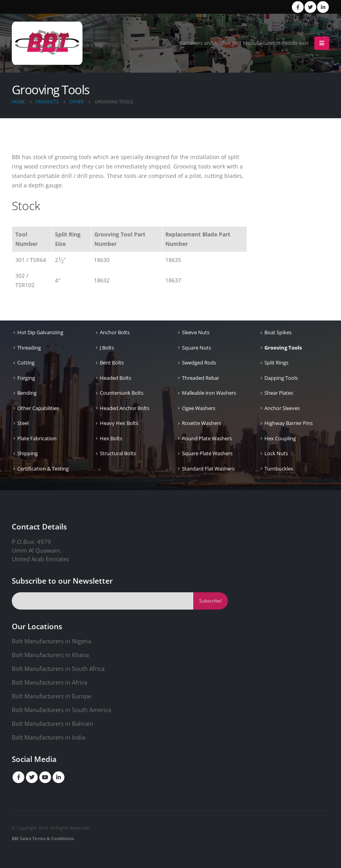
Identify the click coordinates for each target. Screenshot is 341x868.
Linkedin (59, 777)
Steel (23, 423)
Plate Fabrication (37, 438)
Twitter (32, 777)
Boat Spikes (278, 332)
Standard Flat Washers (208, 469)
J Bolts (107, 348)
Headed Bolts (115, 378)
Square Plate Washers (207, 453)
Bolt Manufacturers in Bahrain (52, 723)
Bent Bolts (112, 363)
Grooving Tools (283, 348)
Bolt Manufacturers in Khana (50, 655)
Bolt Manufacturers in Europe (51, 696)
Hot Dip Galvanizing (40, 332)
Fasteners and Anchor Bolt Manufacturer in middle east (244, 43)
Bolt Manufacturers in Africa (49, 682)
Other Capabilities (38, 408)
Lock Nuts (276, 453)
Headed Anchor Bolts (125, 408)
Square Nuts (196, 348)
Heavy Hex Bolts (119, 423)
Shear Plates (279, 393)
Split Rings (276, 363)
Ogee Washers (199, 408)
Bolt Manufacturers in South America (61, 710)
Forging (26, 378)
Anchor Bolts (115, 332)
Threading (29, 348)
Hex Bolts (111, 438)
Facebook (18, 777)
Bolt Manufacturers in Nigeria (51, 641)
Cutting (26, 363)
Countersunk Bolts (122, 393)
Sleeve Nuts (196, 332)
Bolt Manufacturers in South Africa (58, 668)
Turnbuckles (279, 469)
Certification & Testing (43, 469)
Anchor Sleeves (282, 408)
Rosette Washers (202, 423)
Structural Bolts (118, 453)
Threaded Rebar (201, 378)
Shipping (27, 453)
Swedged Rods (199, 363)
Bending (27, 393)
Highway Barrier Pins (289, 423)
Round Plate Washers (207, 438)
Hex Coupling (280, 438)
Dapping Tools (281, 378)
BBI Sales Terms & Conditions (43, 838)
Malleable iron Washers (209, 393)
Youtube (45, 777)
